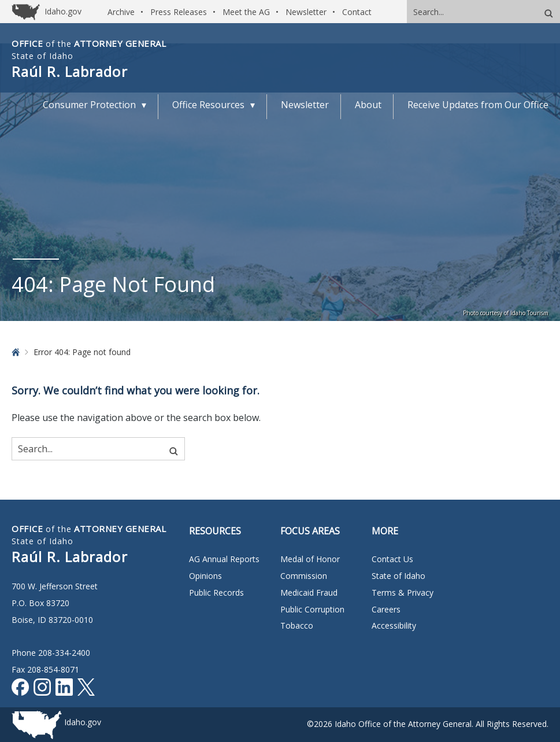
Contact (357, 12)
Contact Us (392, 559)
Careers (386, 609)
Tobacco (297, 625)
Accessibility (394, 625)
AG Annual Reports (224, 559)
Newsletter (306, 12)
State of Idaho (398, 576)
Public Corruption (312, 609)
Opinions (205, 576)
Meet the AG (246, 12)
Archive (121, 12)
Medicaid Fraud (309, 593)
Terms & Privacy (403, 593)
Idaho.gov (83, 722)
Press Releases (179, 12)
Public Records (216, 593)
